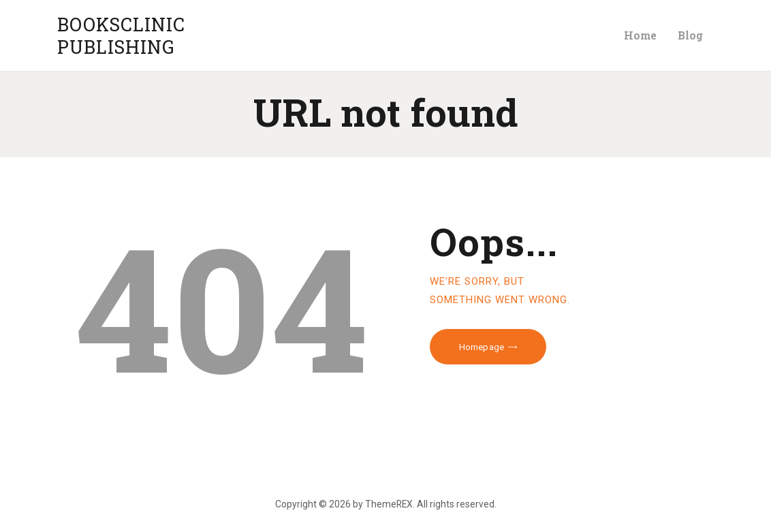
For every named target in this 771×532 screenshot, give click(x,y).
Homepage (482, 347)
